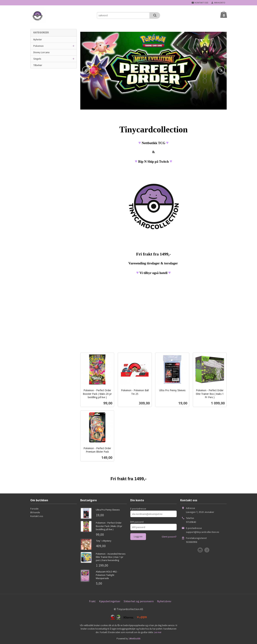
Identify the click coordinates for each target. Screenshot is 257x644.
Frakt (92, 601)
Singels (37, 59)
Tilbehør (38, 65)
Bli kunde (35, 512)
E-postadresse (138, 509)
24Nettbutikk (134, 639)
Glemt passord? (169, 537)
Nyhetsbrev (164, 601)
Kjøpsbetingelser (110, 601)
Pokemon (38, 46)
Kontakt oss (37, 516)
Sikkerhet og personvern (139, 601)
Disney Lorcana (41, 52)
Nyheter (38, 39)
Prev (90, 70)
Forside (34, 509)
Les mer (158, 632)
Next (225, 70)
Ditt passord (137, 522)
